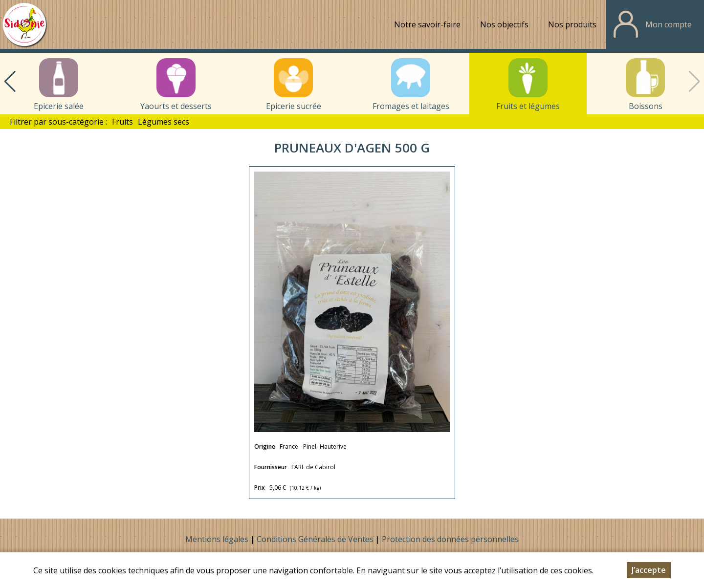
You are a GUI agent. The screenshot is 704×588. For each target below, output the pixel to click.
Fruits (122, 122)
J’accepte (649, 572)
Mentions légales (217, 539)
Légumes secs (164, 122)
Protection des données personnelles (450, 539)
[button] (10, 82)
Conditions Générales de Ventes (316, 539)
